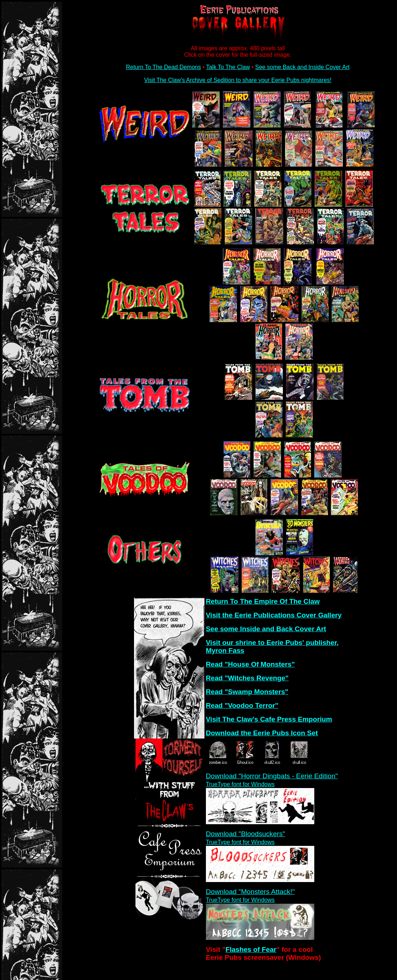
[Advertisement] (168, 946)
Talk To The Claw (228, 67)
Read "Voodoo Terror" (242, 705)
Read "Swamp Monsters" (247, 692)
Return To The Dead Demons (164, 67)
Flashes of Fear (251, 949)
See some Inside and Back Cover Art (266, 629)
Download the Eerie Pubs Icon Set (262, 733)
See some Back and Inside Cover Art (302, 67)
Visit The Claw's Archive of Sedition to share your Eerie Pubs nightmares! (238, 80)
